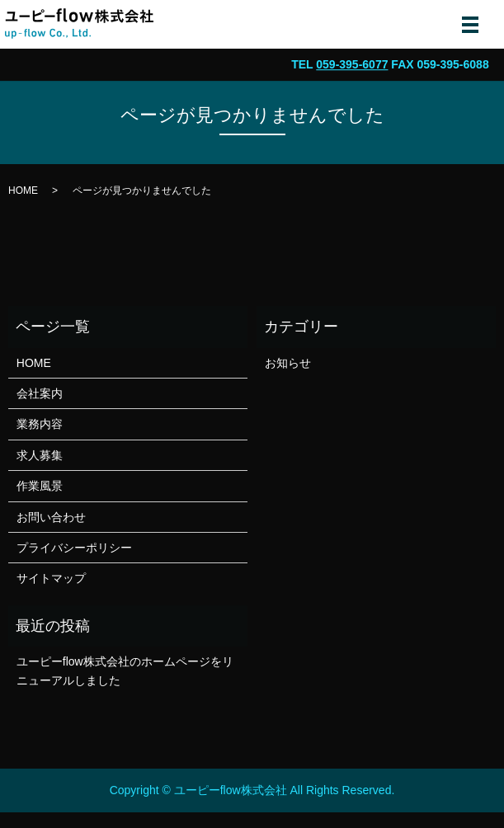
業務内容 (40, 424)
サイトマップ (51, 578)
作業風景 (40, 486)
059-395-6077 (352, 64)
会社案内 (40, 393)
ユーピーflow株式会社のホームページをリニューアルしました (125, 670)
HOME (23, 191)
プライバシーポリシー (74, 548)
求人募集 (40, 455)
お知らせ (288, 363)
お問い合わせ (51, 517)
